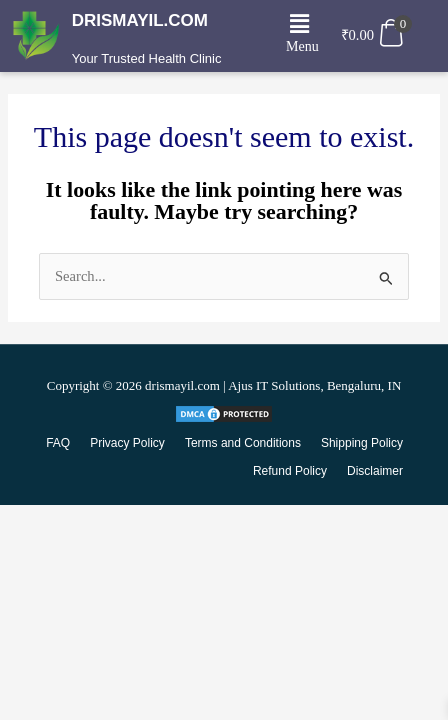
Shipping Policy (362, 443)
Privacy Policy (127, 443)
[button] (300, 25)
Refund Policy (290, 471)
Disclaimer (375, 471)
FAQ (58, 443)
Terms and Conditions (243, 443)
